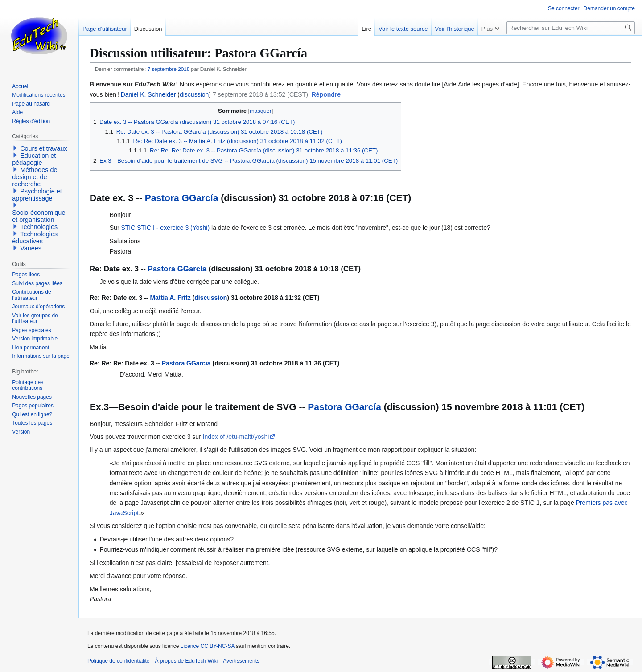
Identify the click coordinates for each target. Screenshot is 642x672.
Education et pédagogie (34, 159)
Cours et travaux (44, 148)
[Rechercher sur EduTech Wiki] (571, 28)
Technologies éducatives (35, 238)
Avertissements (241, 661)
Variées (31, 248)
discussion (194, 94)
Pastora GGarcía (182, 198)
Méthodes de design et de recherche (35, 177)
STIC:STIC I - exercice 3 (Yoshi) (165, 228)
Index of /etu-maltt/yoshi (236, 437)
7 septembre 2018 (169, 69)
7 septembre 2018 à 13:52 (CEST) (260, 94)
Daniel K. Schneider (148, 94)
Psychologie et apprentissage (37, 195)
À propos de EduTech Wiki (186, 661)
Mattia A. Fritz (170, 298)
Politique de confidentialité (118, 661)
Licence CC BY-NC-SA (208, 646)
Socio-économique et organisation (39, 216)
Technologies (39, 227)
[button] (326, 95)
